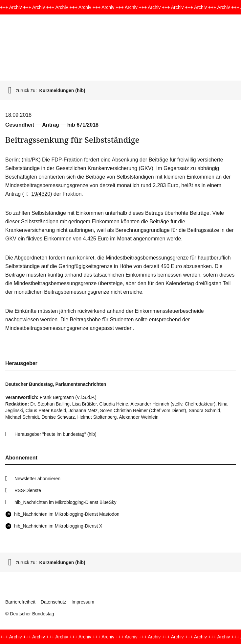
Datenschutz (54, 602)
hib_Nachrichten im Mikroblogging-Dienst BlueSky (65, 502)
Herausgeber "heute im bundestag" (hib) (55, 434)
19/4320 (37, 194)
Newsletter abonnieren (37, 479)
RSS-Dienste (28, 490)
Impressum (83, 602)
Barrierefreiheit (20, 602)
